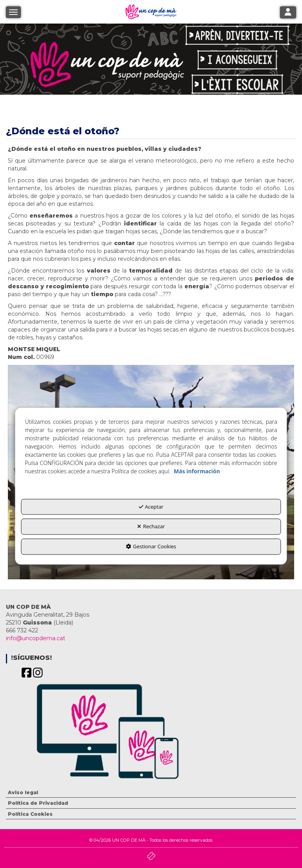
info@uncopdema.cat (36, 638)
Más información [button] (197, 471)
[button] (27, 675)
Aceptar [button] (151, 507)
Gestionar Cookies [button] (151, 546)
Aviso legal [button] (23, 792)
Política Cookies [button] (30, 814)
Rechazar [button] (151, 527)
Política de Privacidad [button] (38, 803)
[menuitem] (151, 793)
